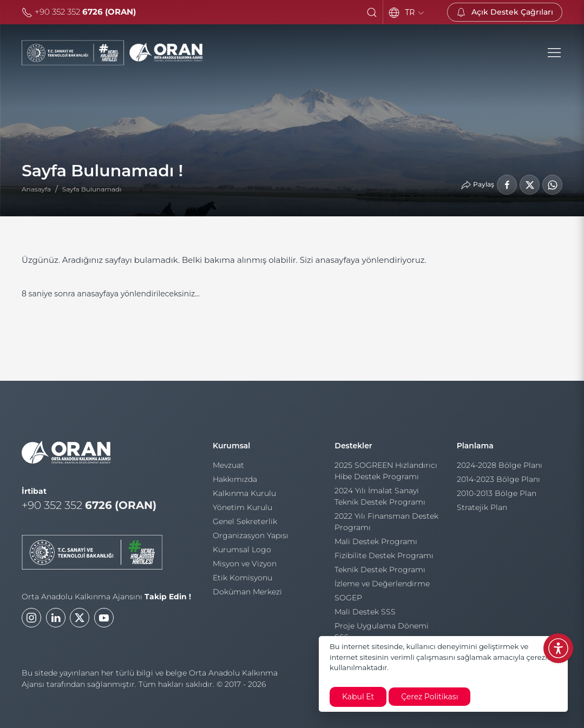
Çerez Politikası (429, 697)
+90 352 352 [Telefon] (79, 12)
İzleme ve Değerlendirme (382, 586)
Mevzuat (228, 467)
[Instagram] (31, 623)
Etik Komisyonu (242, 579)
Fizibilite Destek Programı (384, 558)
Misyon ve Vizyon (245, 565)
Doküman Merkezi (247, 593)
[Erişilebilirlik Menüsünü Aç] (558, 648)
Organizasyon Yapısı (251, 537)
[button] (372, 12)
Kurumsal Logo (242, 551)
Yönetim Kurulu (242, 509)
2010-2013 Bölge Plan (497, 497)
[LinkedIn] (56, 623)
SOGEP (348, 600)
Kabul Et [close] (358, 697)
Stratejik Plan (482, 511)
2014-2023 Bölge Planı (498, 482)
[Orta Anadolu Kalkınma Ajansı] (112, 53)
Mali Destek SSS (365, 614)
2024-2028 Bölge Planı (500, 468)
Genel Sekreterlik (245, 523)
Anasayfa (36, 189)
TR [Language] (415, 12)
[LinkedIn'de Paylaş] (530, 185)
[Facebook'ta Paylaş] (507, 185)
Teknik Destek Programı (380, 572)
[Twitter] (80, 623)
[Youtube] (104, 623)
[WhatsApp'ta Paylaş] (552, 185)
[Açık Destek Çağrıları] (505, 12)
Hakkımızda (235, 481)
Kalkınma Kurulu (244, 495)
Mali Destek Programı (376, 544)
